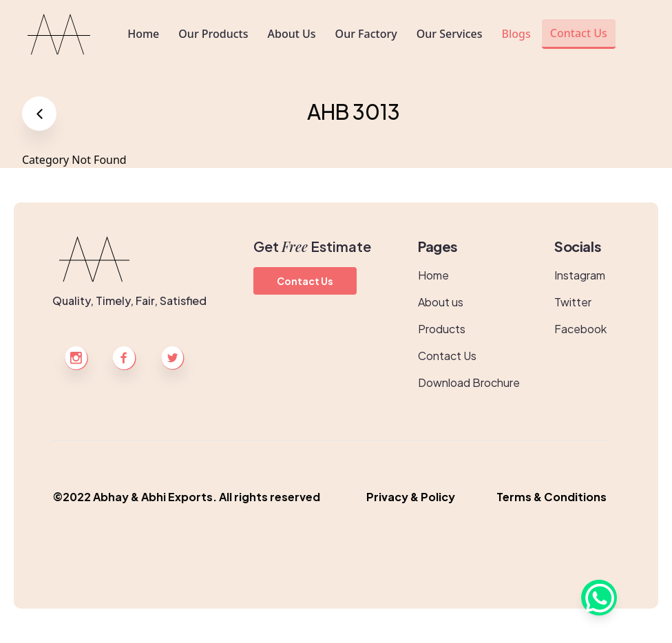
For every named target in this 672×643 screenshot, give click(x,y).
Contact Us (305, 281)
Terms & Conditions (552, 497)
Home (433, 275)
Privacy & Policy (411, 497)
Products (442, 329)
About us (441, 302)
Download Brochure (469, 382)
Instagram (580, 275)
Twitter (573, 302)
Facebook (580, 329)
